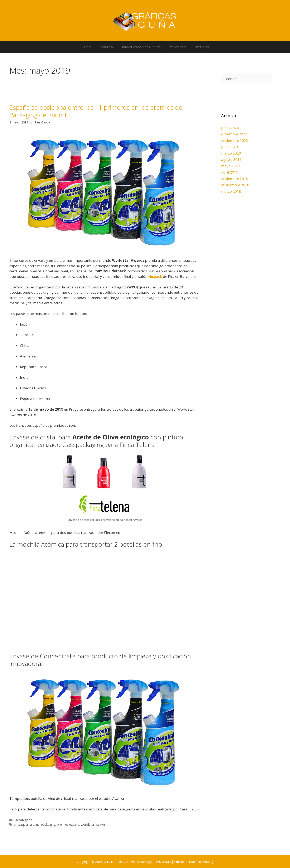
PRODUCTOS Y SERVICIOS (141, 47)
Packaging (48, 825)
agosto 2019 (231, 159)
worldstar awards (93, 825)
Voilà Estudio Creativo (119, 862)
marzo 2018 (231, 191)
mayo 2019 (230, 166)
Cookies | (182, 862)
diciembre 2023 (234, 134)
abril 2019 (230, 172)
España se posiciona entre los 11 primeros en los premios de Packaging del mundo (96, 111)
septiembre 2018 (235, 185)
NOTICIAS (202, 47)
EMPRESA (107, 47)
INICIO (86, 47)
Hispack (155, 276)
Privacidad (163, 862)
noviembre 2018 (235, 179)
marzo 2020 (231, 153)
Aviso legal (145, 862)
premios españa (68, 825)
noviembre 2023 (235, 140)
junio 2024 (230, 128)
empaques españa (27, 825)
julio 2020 (229, 147)
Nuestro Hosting (201, 862)
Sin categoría (23, 820)
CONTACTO (178, 47)
